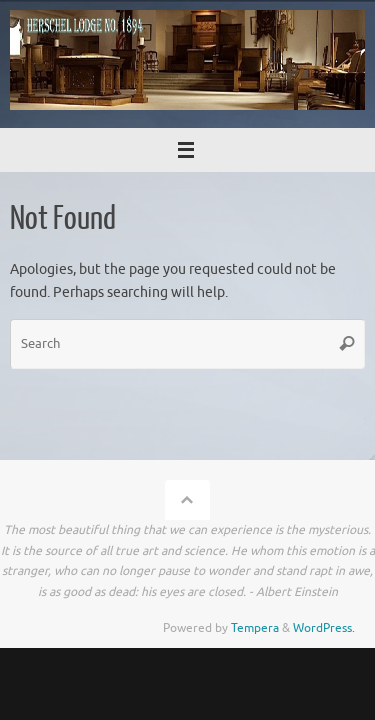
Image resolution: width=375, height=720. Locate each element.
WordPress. (324, 628)
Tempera (255, 628)
